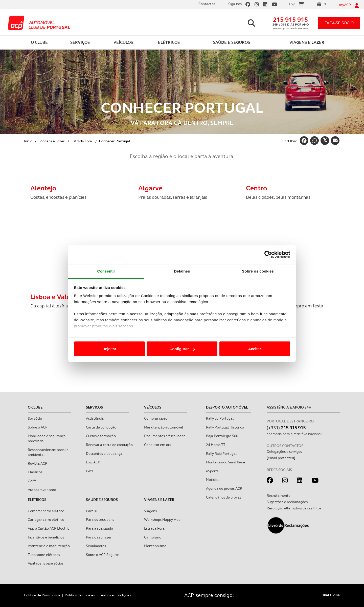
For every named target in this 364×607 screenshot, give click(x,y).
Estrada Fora (82, 141)
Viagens (150, 511)
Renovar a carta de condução (109, 445)
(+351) (286, 428)
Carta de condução (101, 427)
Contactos (207, 4)
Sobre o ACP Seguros (103, 555)
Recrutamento (279, 496)
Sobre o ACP (38, 427)
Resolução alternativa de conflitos (294, 508)
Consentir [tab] (106, 271)
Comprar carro (156, 418)
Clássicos (35, 472)
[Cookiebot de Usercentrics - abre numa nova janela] (268, 255)
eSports (212, 471)
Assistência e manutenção (49, 546)
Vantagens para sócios (46, 563)
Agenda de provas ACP (224, 488)
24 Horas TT (216, 445)
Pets (90, 471)
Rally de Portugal (220, 418)
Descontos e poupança (104, 454)
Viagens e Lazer (52, 141)
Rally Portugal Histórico (225, 427)
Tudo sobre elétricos (44, 555)
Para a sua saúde (99, 528)
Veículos (153, 407)
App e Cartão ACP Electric (49, 528)
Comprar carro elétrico (46, 511)
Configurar (182, 349)
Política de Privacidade (42, 595)
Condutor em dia (157, 445)
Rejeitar (109, 349)
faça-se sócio (339, 23)
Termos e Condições (115, 595)
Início (28, 141)
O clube (35, 407)
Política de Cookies (80, 595)
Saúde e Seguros (102, 500)
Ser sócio (35, 418)
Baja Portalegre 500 (222, 436)
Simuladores (96, 546)
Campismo (153, 537)
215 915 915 (290, 20)
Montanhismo (155, 546)
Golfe (32, 481)
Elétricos (37, 500)
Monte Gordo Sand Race (225, 462)
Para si (91, 511)
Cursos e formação (101, 436)
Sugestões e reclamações (287, 502)
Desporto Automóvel (227, 407)
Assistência (95, 418)
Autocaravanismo (42, 490)
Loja (296, 5)
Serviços (94, 407)
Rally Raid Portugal (221, 454)
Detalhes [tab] (182, 271)
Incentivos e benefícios (46, 537)
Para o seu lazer (99, 537)
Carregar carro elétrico (46, 520)
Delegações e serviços (284, 452)
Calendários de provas (224, 497)
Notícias (213, 480)
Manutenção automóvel (164, 427)
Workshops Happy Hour (163, 520)
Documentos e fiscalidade (165, 436)
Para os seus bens (100, 520)
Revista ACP (38, 463)
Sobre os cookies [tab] (258, 271)
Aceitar (255, 349)
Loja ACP (93, 462)
